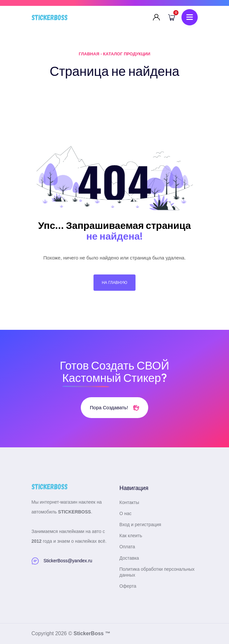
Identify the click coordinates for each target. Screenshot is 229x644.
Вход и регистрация (140, 525)
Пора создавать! (115, 407)
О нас (126, 513)
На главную (114, 283)
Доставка (129, 558)
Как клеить (131, 536)
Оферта (128, 586)
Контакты (129, 502)
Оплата (127, 547)
